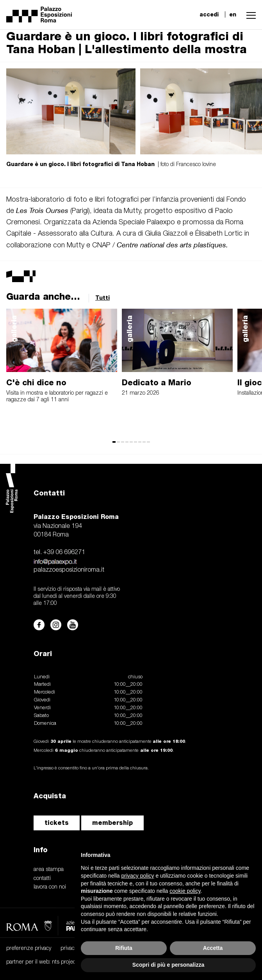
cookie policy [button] (185, 891)
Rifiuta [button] (124, 948)
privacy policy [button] (138, 876)
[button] (249, 14)
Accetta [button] (213, 948)
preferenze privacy (29, 949)
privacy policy (76, 949)
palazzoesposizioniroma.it (69, 570)
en (233, 14)
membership (112, 823)
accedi (209, 14)
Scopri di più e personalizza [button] (168, 965)
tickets (57, 823)
